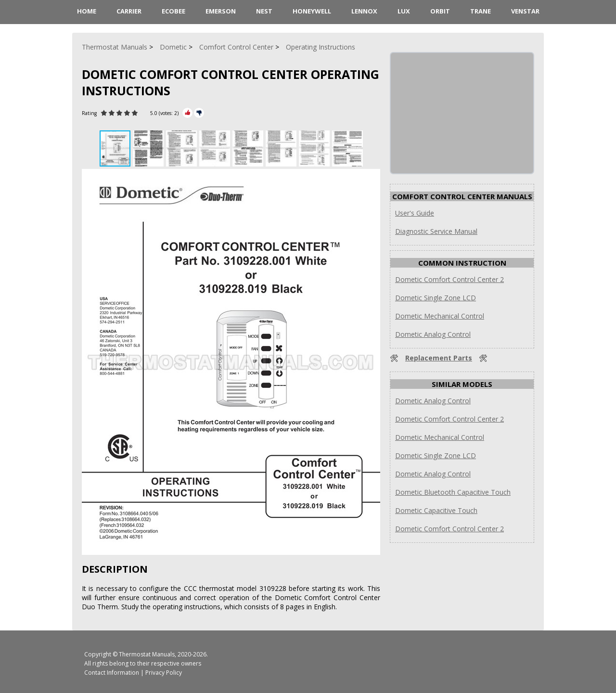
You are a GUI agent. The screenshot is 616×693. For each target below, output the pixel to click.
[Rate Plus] (187, 113)
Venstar (525, 11)
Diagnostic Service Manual (436, 231)
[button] (149, 148)
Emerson (221, 11)
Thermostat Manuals (147, 654)
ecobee (173, 11)
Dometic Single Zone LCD (436, 298)
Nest (264, 11)
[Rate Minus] (199, 113)
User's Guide (415, 213)
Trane (481, 11)
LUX (404, 11)
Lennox (364, 11)
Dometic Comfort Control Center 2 (449, 279)
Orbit (440, 11)
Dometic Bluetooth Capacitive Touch (453, 492)
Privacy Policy (164, 673)
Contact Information (112, 673)
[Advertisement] (463, 113)
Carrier (129, 11)
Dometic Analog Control (433, 334)
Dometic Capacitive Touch (436, 510)
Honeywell (312, 11)
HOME (87, 11)
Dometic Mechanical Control (440, 316)
